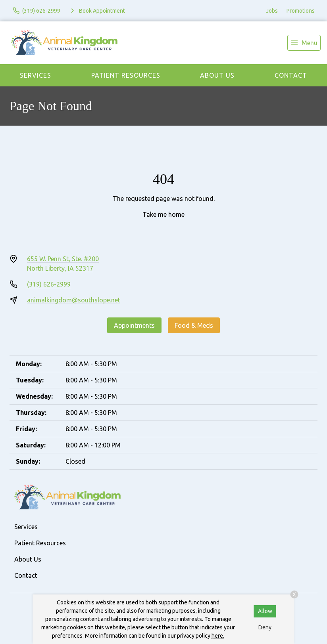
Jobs (272, 11)
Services (36, 75)
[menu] (304, 43)
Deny (265, 627)
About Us (217, 75)
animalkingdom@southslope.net (74, 300)
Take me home (163, 214)
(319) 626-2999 (49, 284)
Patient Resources (126, 75)
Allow (265, 611)
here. (218, 636)
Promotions (301, 11)
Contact (291, 75)
